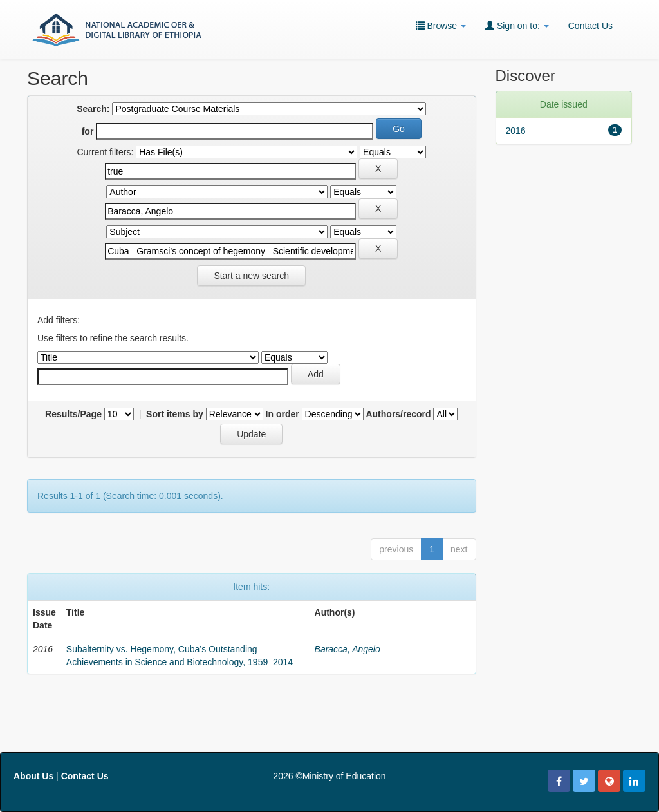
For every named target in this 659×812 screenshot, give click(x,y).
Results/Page (73, 414)
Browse (441, 25)
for (88, 131)
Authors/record (398, 414)
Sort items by (175, 414)
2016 (516, 131)
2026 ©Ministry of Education (329, 776)
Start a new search (251, 276)
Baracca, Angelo (348, 649)
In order (283, 414)
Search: (93, 109)
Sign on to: (517, 25)
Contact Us (590, 26)
